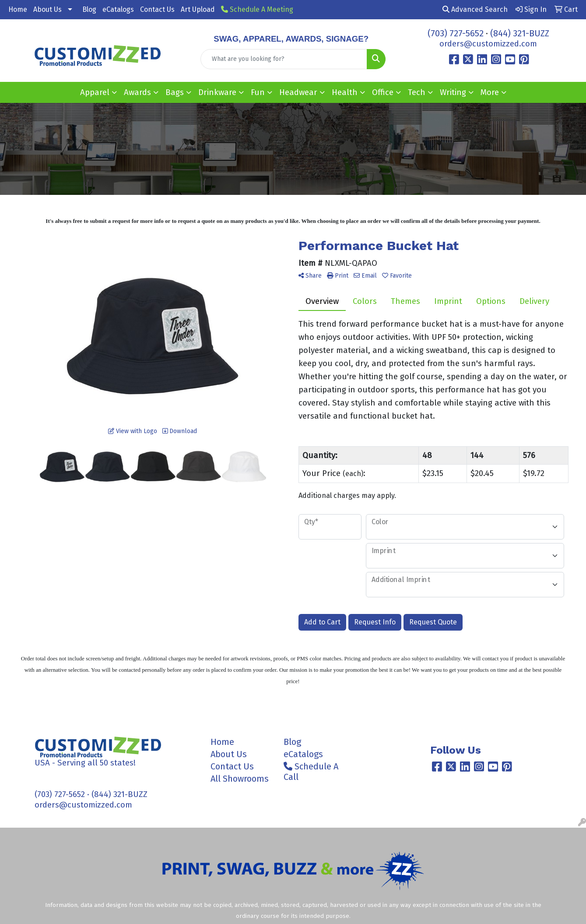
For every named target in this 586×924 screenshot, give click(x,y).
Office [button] (383, 92)
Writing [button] (453, 92)
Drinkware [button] (217, 92)
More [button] (490, 92)
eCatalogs (118, 9)
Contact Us (157, 9)
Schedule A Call (311, 772)
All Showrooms (240, 779)
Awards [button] (137, 92)
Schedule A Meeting (257, 9)
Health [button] (345, 92)
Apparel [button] (95, 92)
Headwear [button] (298, 92)
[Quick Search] (284, 59)
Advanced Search (475, 9)
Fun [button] (258, 92)
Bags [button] (175, 92)
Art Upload (198, 9)
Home (18, 9)
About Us (47, 9)
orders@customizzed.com (488, 44)
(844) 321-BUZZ (520, 33)
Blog (89, 9)
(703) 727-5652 (456, 33)
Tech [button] (417, 92)
